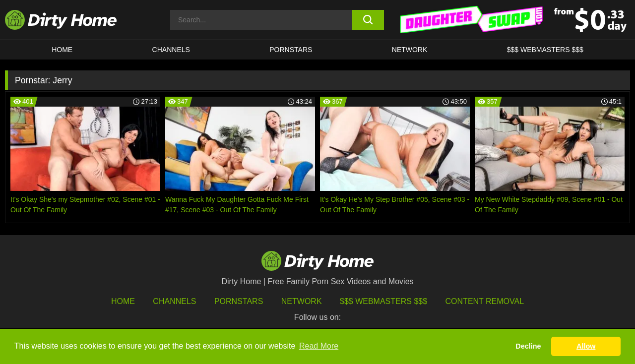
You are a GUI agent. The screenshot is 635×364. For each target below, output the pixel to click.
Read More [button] (319, 346)
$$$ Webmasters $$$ (383, 301)
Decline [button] (528, 346)
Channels (174, 301)
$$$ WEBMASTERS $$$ (545, 50)
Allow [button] (586, 346)
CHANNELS (171, 50)
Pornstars (291, 50)
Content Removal (485, 301)
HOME (62, 50)
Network (410, 50)
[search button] (368, 20)
